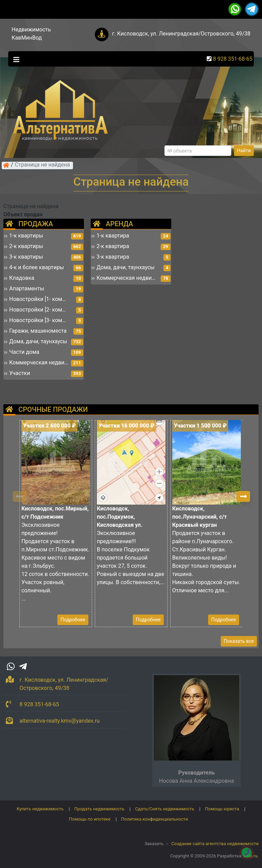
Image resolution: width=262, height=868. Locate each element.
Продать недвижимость (99, 809)
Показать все (239, 641)
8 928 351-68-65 (233, 59)
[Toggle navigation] (15, 59)
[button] (243, 496)
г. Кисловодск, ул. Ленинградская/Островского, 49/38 (181, 34)
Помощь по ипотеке (90, 819)
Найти (244, 150)
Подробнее (73, 620)
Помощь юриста (222, 809)
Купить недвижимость (40, 809)
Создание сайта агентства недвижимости (215, 844)
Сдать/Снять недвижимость (165, 809)
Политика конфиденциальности (155, 819)
